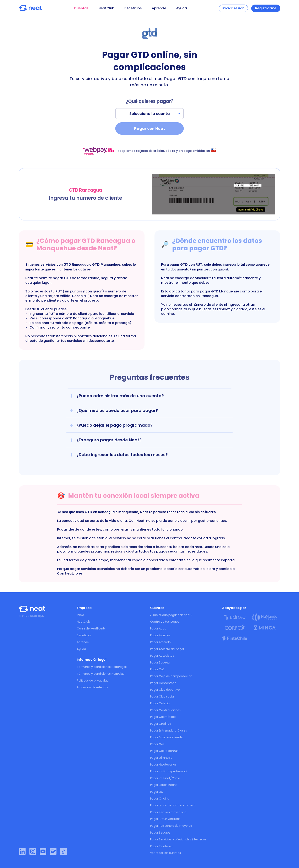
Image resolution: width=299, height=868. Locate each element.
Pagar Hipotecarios (163, 765)
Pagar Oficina (160, 799)
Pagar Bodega (160, 662)
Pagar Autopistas (162, 656)
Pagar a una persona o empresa (173, 805)
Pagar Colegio (160, 703)
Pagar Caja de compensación (171, 676)
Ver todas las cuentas (165, 853)
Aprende (159, 8)
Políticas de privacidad (93, 681)
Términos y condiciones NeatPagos (102, 667)
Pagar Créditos (161, 724)
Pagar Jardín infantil (164, 785)
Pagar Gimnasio (161, 758)
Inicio (80, 615)
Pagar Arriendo (160, 642)
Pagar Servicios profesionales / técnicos (178, 839)
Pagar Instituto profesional (169, 771)
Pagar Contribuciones (165, 710)
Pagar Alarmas (160, 635)
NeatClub (106, 8)
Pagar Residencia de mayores (171, 826)
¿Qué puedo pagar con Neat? (171, 615)
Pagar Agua (158, 628)
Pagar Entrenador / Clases (168, 730)
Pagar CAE (157, 669)
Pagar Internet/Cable (165, 778)
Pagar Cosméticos (163, 717)
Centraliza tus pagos (165, 622)
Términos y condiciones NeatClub (101, 674)
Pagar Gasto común (164, 751)
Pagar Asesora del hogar (167, 649)
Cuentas (81, 8)
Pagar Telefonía (161, 846)
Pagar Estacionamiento (167, 737)
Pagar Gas (157, 744)
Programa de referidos (93, 687)
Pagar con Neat (149, 128)
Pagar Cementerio (163, 683)
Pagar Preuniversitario (165, 819)
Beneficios (133, 8)
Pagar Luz (157, 792)
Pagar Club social (162, 696)
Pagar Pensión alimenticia (168, 812)
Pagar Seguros (160, 833)
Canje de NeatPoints (91, 628)
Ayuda (181, 8)
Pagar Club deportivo (165, 690)
